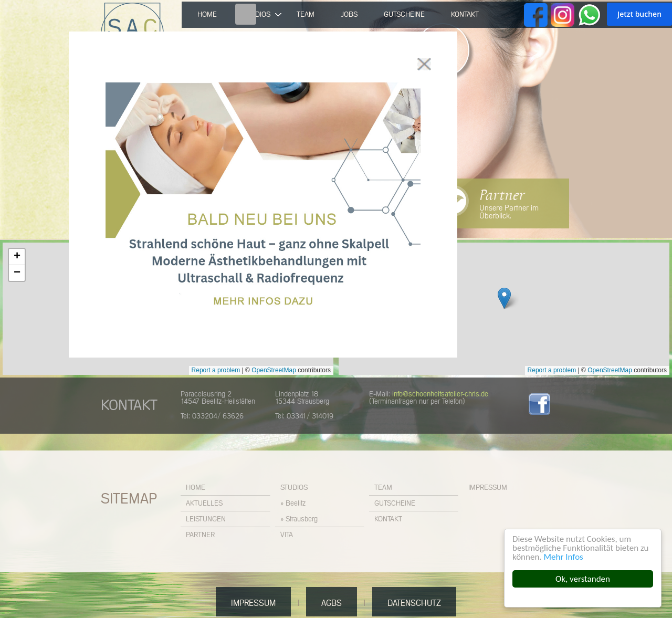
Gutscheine (404, 15)
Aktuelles (204, 504)
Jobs (349, 15)
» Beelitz (293, 504)
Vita (287, 535)
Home (207, 15)
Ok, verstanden (583, 579)
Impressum (488, 488)
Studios (294, 488)
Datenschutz (414, 603)
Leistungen (206, 519)
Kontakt (465, 15)
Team (306, 15)
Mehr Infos (564, 557)
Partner (502, 195)
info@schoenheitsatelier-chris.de (440, 394)
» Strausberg (299, 519)
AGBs (332, 603)
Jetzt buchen (639, 14)
